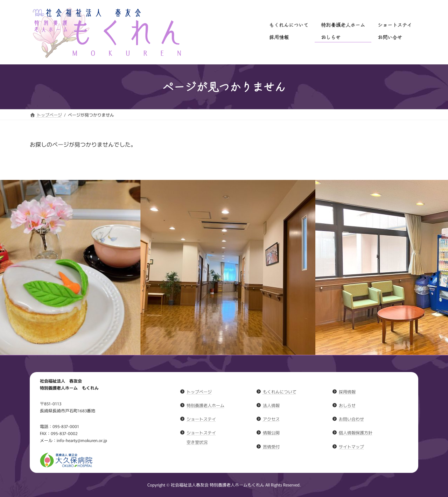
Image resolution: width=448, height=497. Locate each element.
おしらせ (347, 405)
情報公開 (271, 432)
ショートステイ (201, 419)
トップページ (199, 391)
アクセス (271, 419)
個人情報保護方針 (356, 432)
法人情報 (271, 405)
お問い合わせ (351, 419)
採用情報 (347, 391)
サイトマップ (351, 446)
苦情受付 (271, 446)
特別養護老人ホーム (205, 405)
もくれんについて (280, 391)
